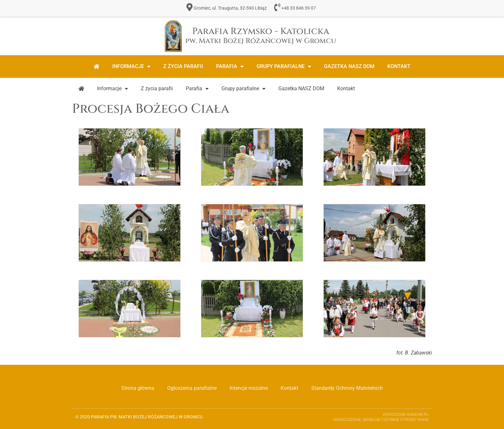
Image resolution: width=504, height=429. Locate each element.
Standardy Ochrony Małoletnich (347, 388)
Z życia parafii (183, 66)
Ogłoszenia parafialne (192, 388)
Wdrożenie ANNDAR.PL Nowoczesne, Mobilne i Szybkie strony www (381, 417)
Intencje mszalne (249, 388)
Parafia (230, 66)
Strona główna (138, 388)
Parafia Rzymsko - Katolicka (261, 35)
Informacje (131, 66)
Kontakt (399, 66)
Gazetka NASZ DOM (349, 66)
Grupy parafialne (284, 66)
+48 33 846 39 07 (299, 8)
